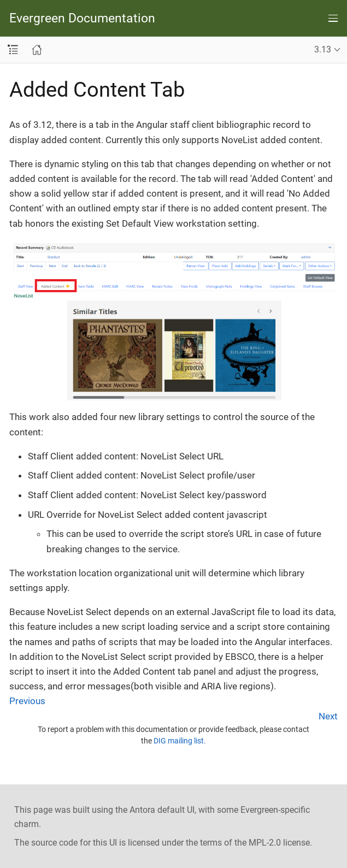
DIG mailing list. (180, 741)
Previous (27, 701)
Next (328, 716)
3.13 (323, 49)
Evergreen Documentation (82, 18)
